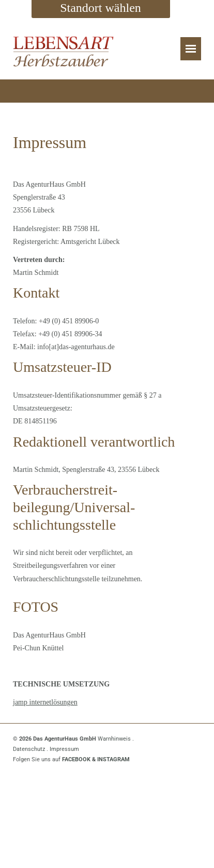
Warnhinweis (114, 739)
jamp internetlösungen (45, 702)
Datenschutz (29, 749)
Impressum (64, 749)
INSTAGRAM (113, 759)
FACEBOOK (76, 759)
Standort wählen (101, 8)
